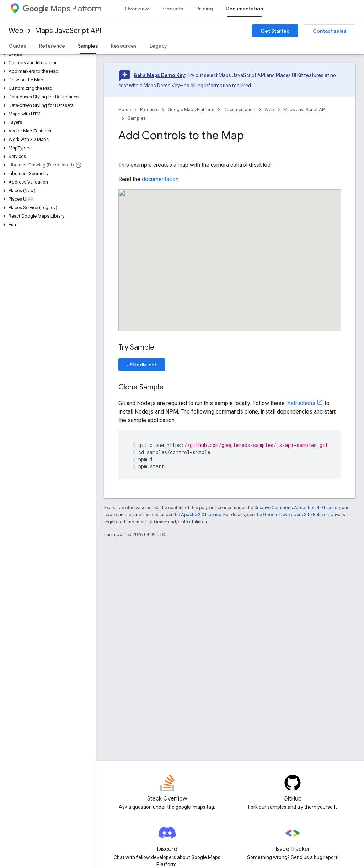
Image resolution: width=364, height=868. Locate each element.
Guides (17, 46)
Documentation (239, 110)
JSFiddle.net (142, 365)
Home (125, 110)
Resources (124, 46)
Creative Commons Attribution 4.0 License (297, 507)
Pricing (205, 9)
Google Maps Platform (191, 110)
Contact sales (330, 31)
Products (172, 9)
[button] (46, 54)
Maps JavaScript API (68, 31)
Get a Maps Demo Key (159, 75)
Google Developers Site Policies (296, 515)
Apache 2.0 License (201, 515)
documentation (160, 179)
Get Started (275, 31)
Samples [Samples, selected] (88, 46)
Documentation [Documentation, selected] (244, 9)
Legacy (158, 46)
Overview (137, 9)
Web (16, 31)
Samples (137, 118)
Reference (52, 46)
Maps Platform (62, 9)
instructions (301, 403)
